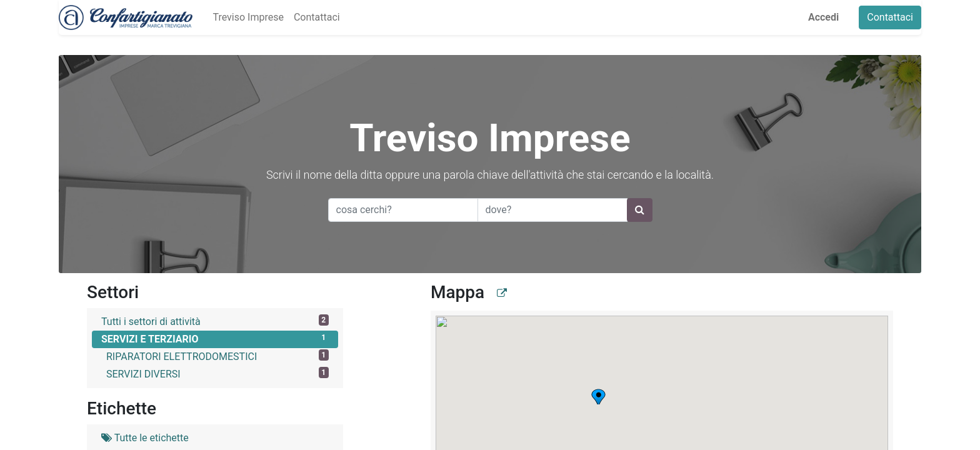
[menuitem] (248, 17)
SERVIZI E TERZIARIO (215, 338)
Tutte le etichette (145, 438)
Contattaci (890, 17)
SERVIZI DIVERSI (217, 373)
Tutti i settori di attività (215, 321)
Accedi (823, 17)
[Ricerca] (640, 210)
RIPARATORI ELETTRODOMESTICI (217, 356)
